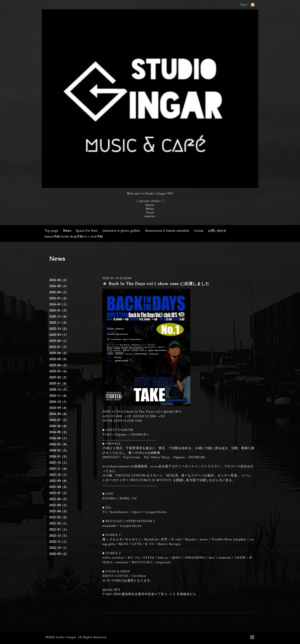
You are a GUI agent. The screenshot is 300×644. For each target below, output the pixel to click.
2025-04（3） (59, 365)
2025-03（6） (59, 371)
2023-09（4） (59, 481)
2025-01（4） (59, 384)
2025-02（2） (59, 377)
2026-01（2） (59, 311)
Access (199, 231)
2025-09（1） (59, 335)
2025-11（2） (59, 323)
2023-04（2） (59, 511)
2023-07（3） (59, 493)
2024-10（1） (59, 402)
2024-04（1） (59, 438)
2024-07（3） (59, 420)
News (67, 231)
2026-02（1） (59, 304)
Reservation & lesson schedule (167, 231)
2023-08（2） (59, 487)
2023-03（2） (59, 517)
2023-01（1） (59, 530)
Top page (51, 231)
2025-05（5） (59, 359)
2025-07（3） (59, 347)
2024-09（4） (59, 408)
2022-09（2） (59, 554)
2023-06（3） (59, 499)
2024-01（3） (59, 457)
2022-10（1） (59, 548)
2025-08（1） (59, 341)
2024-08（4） (59, 414)
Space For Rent (87, 231)
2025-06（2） (59, 353)
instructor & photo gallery (122, 231)
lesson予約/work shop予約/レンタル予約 (74, 237)
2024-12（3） (59, 390)
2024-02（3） (59, 450)
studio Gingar (66, 637)
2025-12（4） (59, 317)
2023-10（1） (59, 475)
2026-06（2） (59, 280)
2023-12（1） (59, 463)
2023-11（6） (59, 469)
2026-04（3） (59, 292)
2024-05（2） (59, 432)
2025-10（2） (59, 329)
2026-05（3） (59, 286)
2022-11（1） (59, 542)
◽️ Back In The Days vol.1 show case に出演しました (158, 284)
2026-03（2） (59, 298)
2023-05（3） (59, 505)
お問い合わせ (217, 231)
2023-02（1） (59, 523)
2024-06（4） (59, 426)
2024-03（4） (59, 444)
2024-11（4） (59, 396)
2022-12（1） (59, 536)
